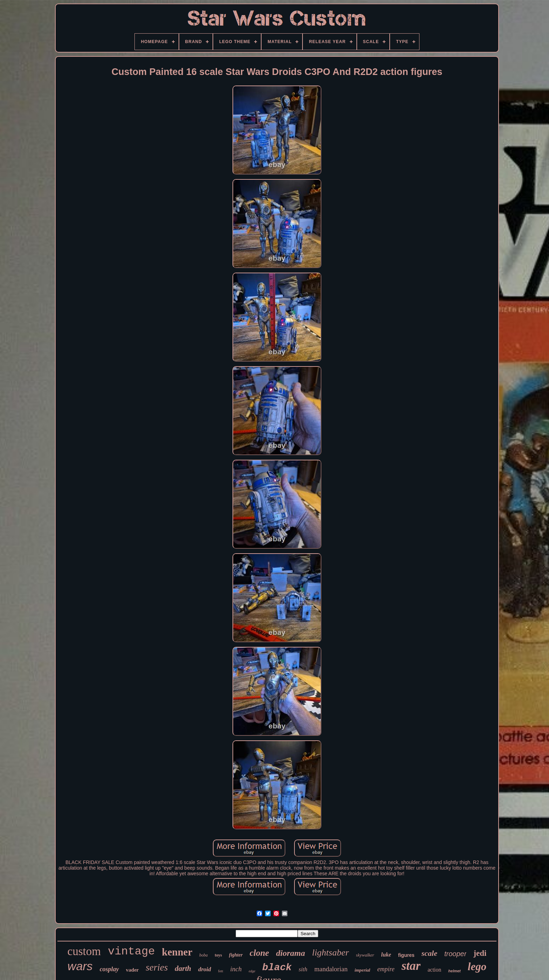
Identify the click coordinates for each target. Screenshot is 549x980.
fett (221, 971)
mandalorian (331, 969)
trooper (455, 954)
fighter (236, 955)
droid (205, 969)
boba (203, 955)
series (157, 967)
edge (252, 971)
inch (236, 969)
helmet (454, 971)
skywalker (365, 955)
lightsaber (330, 952)
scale (429, 953)
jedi (480, 953)
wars (80, 966)
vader (133, 970)
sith (303, 969)
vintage (131, 951)
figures (406, 955)
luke (386, 955)
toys (218, 955)
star (411, 966)
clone (259, 953)
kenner (177, 952)
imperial (363, 970)
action (434, 970)
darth (183, 968)
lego (477, 967)
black (277, 968)
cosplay (109, 969)
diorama (290, 953)
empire (386, 969)
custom (84, 951)
